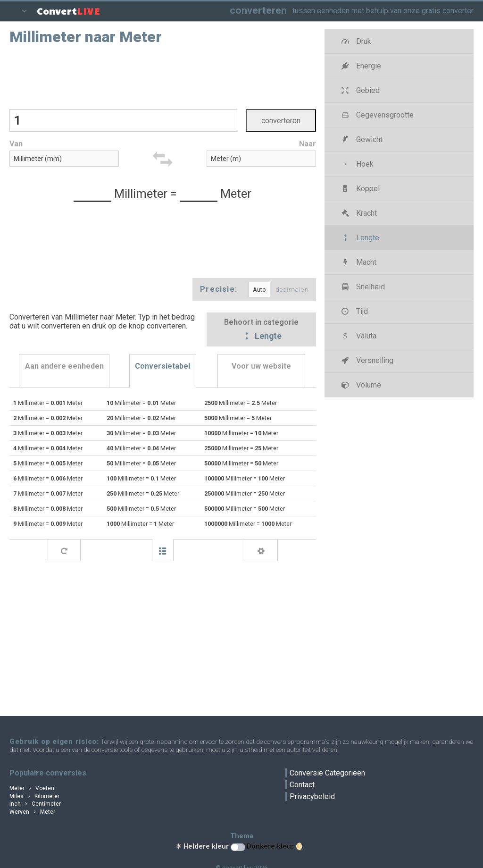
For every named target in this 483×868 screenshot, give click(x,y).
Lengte (261, 337)
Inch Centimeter (35, 804)
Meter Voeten (32, 788)
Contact (302, 785)
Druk (355, 41)
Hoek (356, 164)
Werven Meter (32, 812)
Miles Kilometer (34, 796)
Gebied (359, 90)
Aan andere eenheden (64, 366)
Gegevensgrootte (376, 115)
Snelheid (362, 287)
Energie (360, 66)
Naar (308, 144)
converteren (258, 10)
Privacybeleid (312, 796)
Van (16, 144)
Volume (360, 385)
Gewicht (361, 139)
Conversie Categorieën (327, 773)
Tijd (354, 311)
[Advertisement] (163, 76)
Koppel (359, 189)
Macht (358, 262)
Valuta (358, 336)
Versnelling (366, 360)
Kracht (358, 213)
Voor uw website (261, 366)
